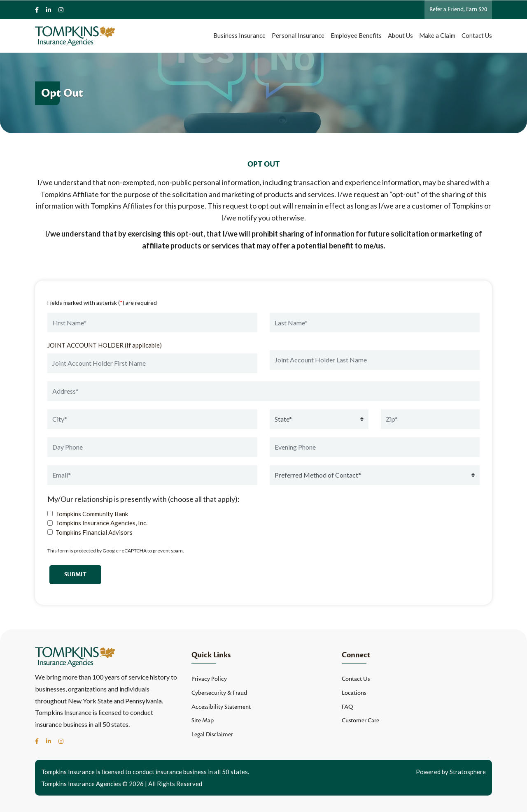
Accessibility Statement (221, 707)
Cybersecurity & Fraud (219, 693)
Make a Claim (437, 35)
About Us (400, 35)
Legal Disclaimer (212, 734)
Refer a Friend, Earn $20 (458, 9)
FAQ (347, 707)
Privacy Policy (209, 679)
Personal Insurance (298, 35)
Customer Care (360, 720)
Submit (75, 574)
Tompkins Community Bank (92, 514)
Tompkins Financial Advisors (94, 532)
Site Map (203, 720)
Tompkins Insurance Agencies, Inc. (101, 523)
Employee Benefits (356, 35)
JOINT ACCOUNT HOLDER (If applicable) (105, 345)
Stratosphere (468, 772)
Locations (354, 693)
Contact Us (477, 35)
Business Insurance (239, 35)
